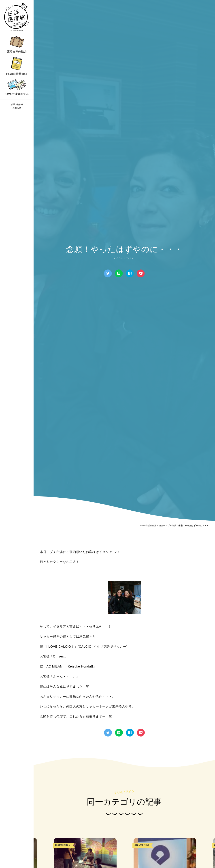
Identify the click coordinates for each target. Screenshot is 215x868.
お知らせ (17, 108)
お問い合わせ (17, 104)
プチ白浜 (172, 526)
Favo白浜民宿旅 (149, 526)
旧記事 (162, 526)
